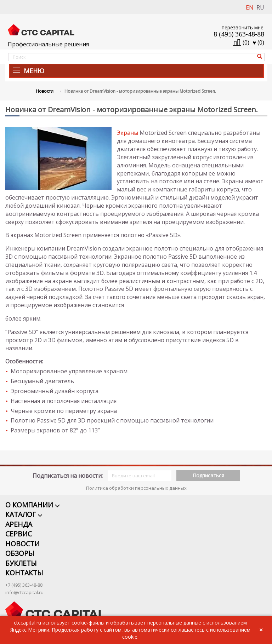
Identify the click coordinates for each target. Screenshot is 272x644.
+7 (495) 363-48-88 (24, 577)
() (259, 42)
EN (250, 7)
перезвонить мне (243, 27)
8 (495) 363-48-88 (239, 34)
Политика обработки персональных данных (136, 479)
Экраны (127, 133)
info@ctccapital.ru (24, 585)
